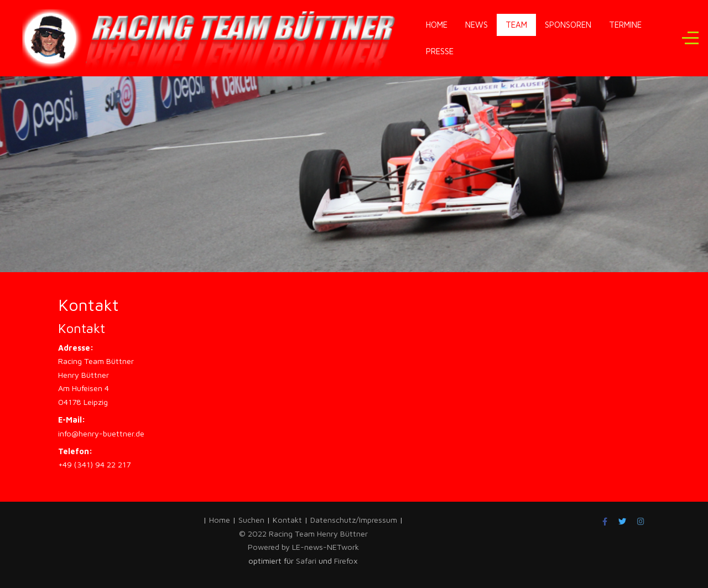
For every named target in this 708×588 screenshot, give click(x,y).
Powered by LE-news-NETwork (303, 547)
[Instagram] (641, 521)
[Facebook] (605, 521)
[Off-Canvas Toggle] (690, 38)
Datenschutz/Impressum (355, 520)
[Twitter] (622, 521)
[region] (354, 148)
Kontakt (287, 520)
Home (220, 520)
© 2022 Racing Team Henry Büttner (303, 534)
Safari (307, 561)
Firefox (346, 561)
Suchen (251, 520)
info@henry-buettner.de (101, 433)
